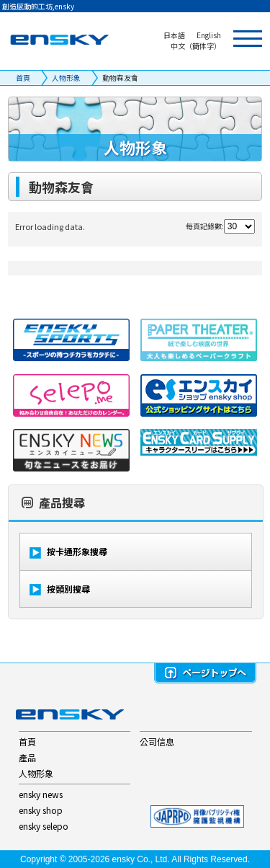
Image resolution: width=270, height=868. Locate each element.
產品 (27, 757)
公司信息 (157, 741)
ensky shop (41, 810)
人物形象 (66, 77)
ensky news (41, 794)
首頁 (23, 77)
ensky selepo (44, 826)
